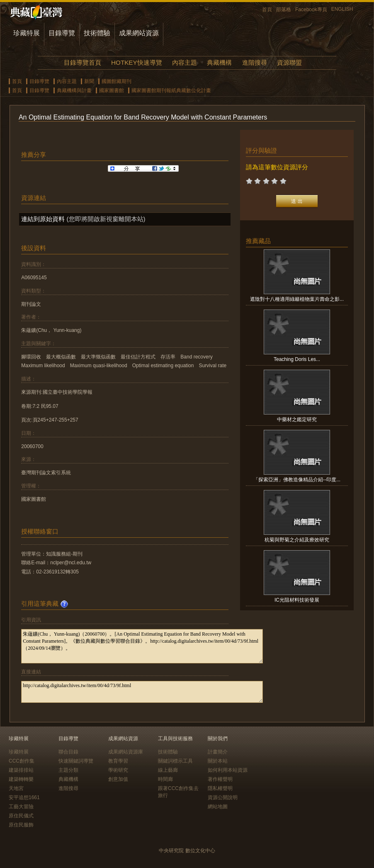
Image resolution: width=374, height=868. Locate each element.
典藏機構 (219, 62)
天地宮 (16, 788)
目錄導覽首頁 (83, 62)
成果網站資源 (139, 33)
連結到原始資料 (43, 219)
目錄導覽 (62, 33)
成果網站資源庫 (126, 752)
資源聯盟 (289, 62)
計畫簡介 (218, 752)
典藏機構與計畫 (74, 90)
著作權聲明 (220, 779)
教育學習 (118, 761)
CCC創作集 (22, 761)
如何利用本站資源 (228, 770)
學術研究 (118, 770)
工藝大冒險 (21, 807)
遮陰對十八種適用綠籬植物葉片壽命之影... (297, 299)
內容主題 (185, 62)
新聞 (89, 81)
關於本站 (218, 761)
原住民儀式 (21, 816)
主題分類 (68, 770)
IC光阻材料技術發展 (297, 600)
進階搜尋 (255, 62)
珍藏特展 (27, 33)
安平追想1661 (24, 797)
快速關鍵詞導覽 (76, 761)
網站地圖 (218, 807)
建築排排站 (21, 770)
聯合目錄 (68, 752)
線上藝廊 (168, 770)
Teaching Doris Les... (297, 359)
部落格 (284, 10)
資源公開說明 (223, 797)
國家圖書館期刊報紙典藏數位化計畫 (171, 90)
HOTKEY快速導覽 (136, 62)
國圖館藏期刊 (117, 81)
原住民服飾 (21, 825)
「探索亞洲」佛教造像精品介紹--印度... (297, 480)
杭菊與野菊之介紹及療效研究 (297, 540)
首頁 (267, 10)
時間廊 (165, 779)
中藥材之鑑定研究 (297, 419)
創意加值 (118, 779)
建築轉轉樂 (21, 779)
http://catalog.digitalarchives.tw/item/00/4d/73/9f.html (142, 692)
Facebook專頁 (311, 10)
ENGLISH (342, 9)
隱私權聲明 (220, 788)
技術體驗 (97, 33)
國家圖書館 (112, 90)
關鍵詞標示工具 (175, 761)
